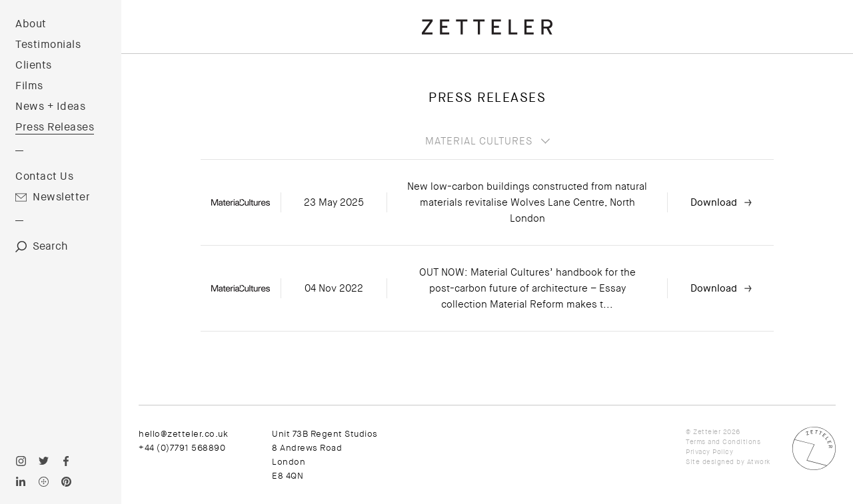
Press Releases (55, 127)
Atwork (759, 462)
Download (714, 202)
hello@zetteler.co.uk (183, 434)
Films (29, 86)
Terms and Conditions (723, 442)
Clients (34, 65)
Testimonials (48, 45)
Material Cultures (479, 141)
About (31, 24)
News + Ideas (50, 107)
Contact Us (44, 176)
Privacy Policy (709, 452)
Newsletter (61, 197)
